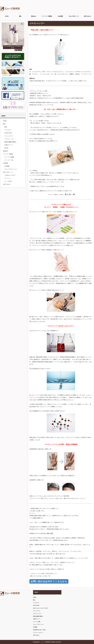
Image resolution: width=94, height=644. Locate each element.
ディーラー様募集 (47, 16)
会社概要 (60, 16)
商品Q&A (34, 16)
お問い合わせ (87, 16)
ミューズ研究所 (45, 642)
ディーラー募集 (37, 622)
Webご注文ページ (74, 16)
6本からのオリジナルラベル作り (41, 608)
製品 (20, 16)
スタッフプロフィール (11, 169)
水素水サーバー (9, 145)
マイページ (8, 178)
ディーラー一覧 (9, 160)
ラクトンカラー (9, 136)
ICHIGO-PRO (8, 133)
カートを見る (8, 181)
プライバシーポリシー (38, 632)
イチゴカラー (8, 130)
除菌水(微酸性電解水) (10, 142)
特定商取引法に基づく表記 (39, 630)
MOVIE (6, 148)
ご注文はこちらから (10, 175)
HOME (7, 16)
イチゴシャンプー (9, 139)
